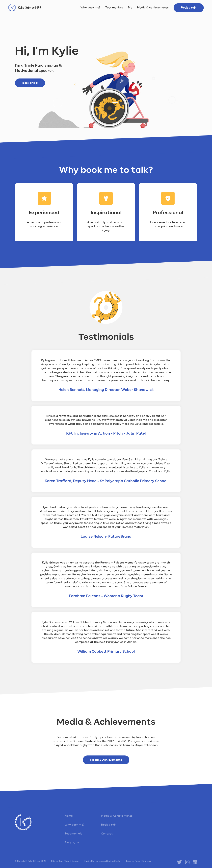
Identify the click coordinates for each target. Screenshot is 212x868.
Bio (130, 8)
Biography (72, 843)
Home (69, 816)
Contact (107, 834)
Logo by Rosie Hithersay (139, 861)
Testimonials (114, 8)
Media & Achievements (153, 8)
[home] (25, 8)
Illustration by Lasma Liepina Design (103, 861)
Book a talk (189, 8)
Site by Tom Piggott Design (65, 861)
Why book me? (90, 8)
